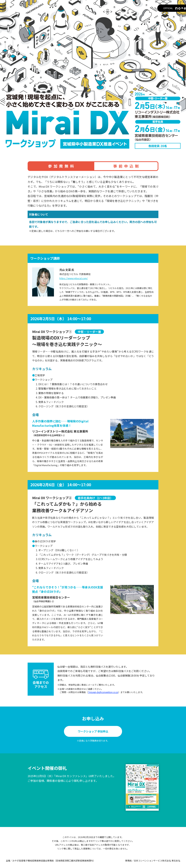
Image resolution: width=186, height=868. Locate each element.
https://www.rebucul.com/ (74, 278)
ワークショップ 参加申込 (93, 731)
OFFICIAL (163, 8)
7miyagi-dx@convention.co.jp (103, 692)
